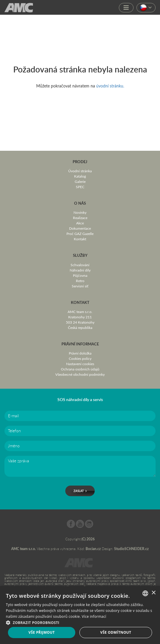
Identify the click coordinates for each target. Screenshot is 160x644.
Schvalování (80, 265)
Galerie (80, 181)
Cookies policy (80, 358)
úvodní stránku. (110, 86)
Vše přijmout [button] (42, 632)
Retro (80, 281)
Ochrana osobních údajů (80, 369)
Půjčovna (80, 275)
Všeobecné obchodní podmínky (80, 374)
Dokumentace (80, 228)
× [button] (153, 593)
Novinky (80, 212)
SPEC (80, 187)
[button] (80, 622)
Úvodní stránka (80, 171)
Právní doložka (80, 353)
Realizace (80, 218)
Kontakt (80, 239)
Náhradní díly (80, 270)
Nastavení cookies (80, 364)
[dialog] (80, 615)
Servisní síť (80, 286)
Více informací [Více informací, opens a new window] (94, 616)
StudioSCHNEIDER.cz (131, 549)
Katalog (80, 176)
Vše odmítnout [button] (116, 632)
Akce (80, 223)
